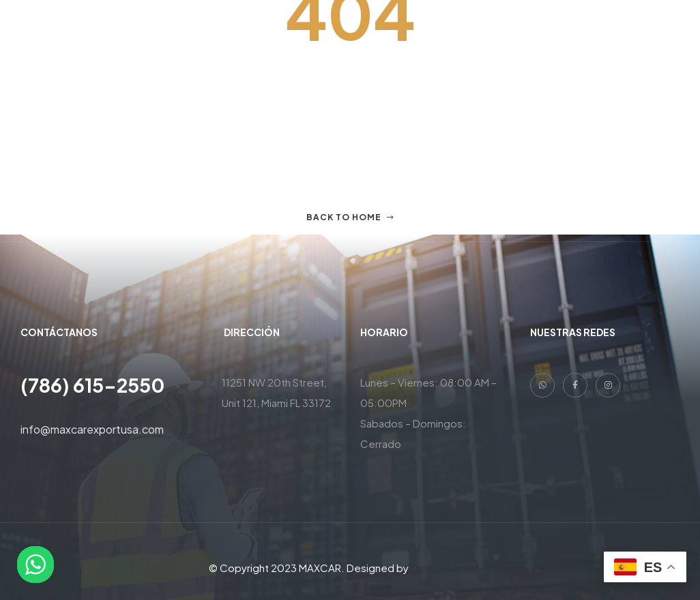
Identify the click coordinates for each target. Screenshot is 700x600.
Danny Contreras (451, 568)
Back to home (350, 217)
